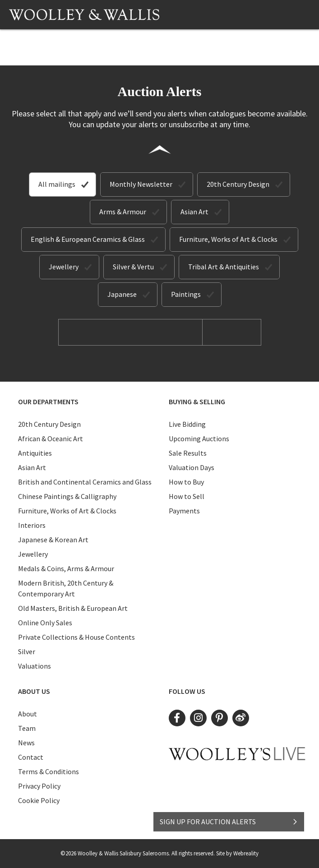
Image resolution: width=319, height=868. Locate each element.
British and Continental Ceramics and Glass (85, 482)
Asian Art (194, 212)
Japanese (122, 294)
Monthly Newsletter (141, 184)
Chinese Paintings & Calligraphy (67, 496)
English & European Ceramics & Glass (88, 239)
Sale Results (188, 453)
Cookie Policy (39, 800)
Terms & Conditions (49, 771)
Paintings (186, 294)
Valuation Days (192, 467)
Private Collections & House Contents (76, 637)
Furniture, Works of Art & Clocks (228, 239)
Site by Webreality (237, 853)
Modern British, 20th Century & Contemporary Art (66, 588)
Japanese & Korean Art (53, 540)
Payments (184, 511)
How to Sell (187, 496)
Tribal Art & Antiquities (224, 267)
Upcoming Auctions (199, 439)
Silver (27, 651)
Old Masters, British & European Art (73, 608)
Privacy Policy (39, 786)
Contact (31, 757)
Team (27, 728)
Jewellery (64, 267)
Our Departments (48, 402)
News (26, 743)
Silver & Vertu (133, 267)
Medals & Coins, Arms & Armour (66, 568)
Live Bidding (187, 424)
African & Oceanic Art (51, 439)
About (28, 714)
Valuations (35, 666)
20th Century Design (238, 184)
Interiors (32, 525)
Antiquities (35, 453)
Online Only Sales (45, 623)
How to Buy (186, 482)
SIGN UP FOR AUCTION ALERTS (229, 822)
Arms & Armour (123, 212)
